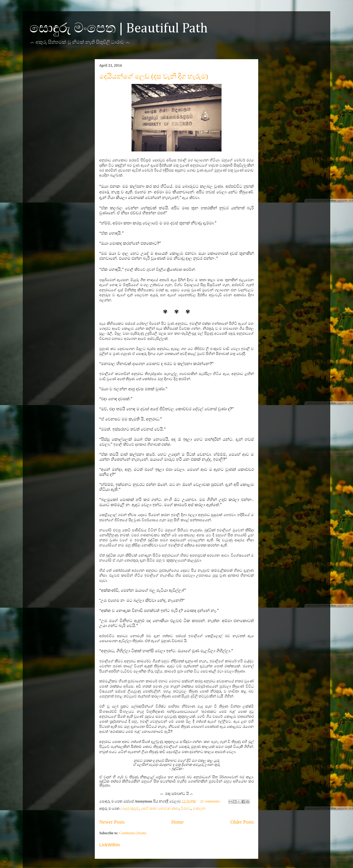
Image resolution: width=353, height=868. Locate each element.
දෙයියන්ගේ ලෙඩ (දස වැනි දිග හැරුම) (154, 76)
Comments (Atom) (133, 833)
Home (178, 822)
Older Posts (242, 822)
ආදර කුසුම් (131, 808)
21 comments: (211, 801)
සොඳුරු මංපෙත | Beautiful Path (119, 29)
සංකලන (199, 808)
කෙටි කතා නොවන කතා (160, 808)
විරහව (186, 808)
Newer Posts (112, 822)
